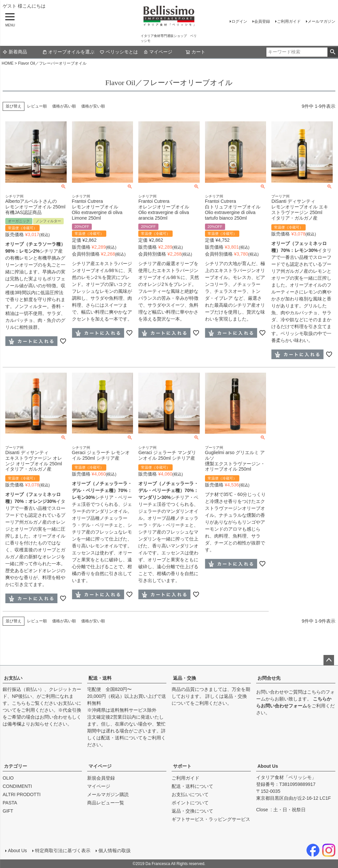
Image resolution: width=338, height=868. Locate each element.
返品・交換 (185, 678)
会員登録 (262, 21)
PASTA (10, 803)
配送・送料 (100, 678)
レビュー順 (37, 106)
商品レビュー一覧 (106, 803)
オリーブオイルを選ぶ (68, 52)
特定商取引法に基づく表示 (63, 851)
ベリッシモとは (119, 52)
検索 (333, 52)
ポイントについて (190, 803)
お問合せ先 (269, 678)
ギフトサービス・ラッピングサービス (211, 819)
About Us (268, 766)
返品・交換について (192, 811)
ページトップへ (329, 660)
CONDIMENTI (17, 786)
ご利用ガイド (289, 21)
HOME (8, 63)
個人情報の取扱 (115, 851)
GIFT (8, 811)
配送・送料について (122, 738)
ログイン (239, 21)
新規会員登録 (101, 778)
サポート (182, 766)
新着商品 (15, 52)
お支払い (13, 678)
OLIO (8, 778)
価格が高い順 (64, 106)
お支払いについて (190, 794)
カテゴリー (16, 766)
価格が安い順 (93, 106)
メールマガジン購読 (108, 794)
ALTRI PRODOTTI (22, 794)
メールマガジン (321, 21)
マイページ (158, 52)
